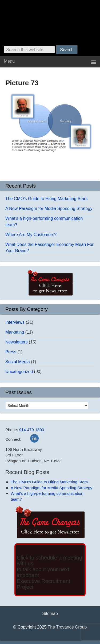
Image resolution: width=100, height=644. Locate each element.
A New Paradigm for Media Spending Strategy (49, 208)
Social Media (18, 362)
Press (11, 352)
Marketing (15, 332)
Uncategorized (19, 372)
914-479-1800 (32, 430)
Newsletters (17, 342)
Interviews (15, 322)
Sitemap (50, 613)
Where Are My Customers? (31, 235)
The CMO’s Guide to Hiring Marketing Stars (46, 199)
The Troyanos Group (67, 627)
